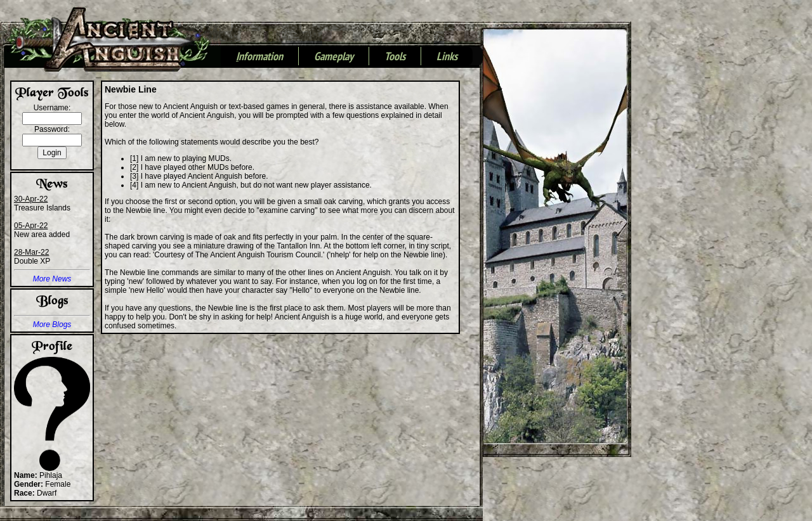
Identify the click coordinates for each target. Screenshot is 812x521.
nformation (259, 57)
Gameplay (334, 57)
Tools (395, 57)
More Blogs (52, 325)
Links (447, 57)
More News (52, 279)
